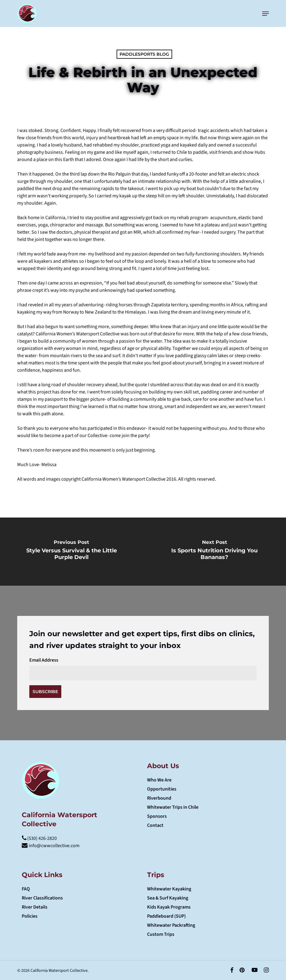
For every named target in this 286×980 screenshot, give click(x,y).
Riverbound (159, 798)
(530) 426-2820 (39, 838)
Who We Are (159, 780)
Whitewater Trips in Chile (173, 807)
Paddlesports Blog (144, 54)
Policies (30, 916)
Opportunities (162, 789)
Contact (155, 825)
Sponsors (157, 816)
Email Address (44, 660)
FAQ (26, 889)
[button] (265, 14)
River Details (35, 907)
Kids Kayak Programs (169, 907)
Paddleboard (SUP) (166, 916)
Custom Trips (161, 934)
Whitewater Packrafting (171, 925)
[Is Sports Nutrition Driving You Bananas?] (214, 552)
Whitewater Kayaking (169, 889)
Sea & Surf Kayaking (168, 898)
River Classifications (42, 898)
